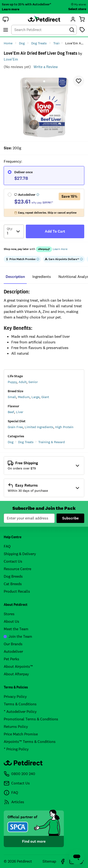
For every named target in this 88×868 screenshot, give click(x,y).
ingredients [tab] (42, 277)
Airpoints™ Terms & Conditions (30, 742)
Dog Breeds (13, 576)
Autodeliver (13, 651)
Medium (24, 397)
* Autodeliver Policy (20, 712)
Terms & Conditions (20, 704)
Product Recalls (17, 591)
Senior (33, 382)
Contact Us (13, 561)
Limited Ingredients (39, 427)
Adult (23, 382)
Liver (20, 412)
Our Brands (13, 644)
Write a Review (46, 67)
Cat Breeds (13, 584)
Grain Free (15, 427)
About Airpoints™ (18, 666)
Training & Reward (52, 442)
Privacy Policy (15, 697)
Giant (45, 397)
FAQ (7, 546)
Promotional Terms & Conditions (31, 719)
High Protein (64, 427)
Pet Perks (11, 659)
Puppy (12, 382)
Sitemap (49, 861)
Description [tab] (15, 277)
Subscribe (70, 518)
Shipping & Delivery (20, 554)
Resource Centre (17, 569)
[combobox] (44, 30)
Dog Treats (26, 442)
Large (35, 397)
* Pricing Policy (16, 749)
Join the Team (18, 636)
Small (12, 397)
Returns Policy (16, 727)
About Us (11, 621)
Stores (9, 614)
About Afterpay (16, 674)
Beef (11, 412)
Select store (77, 9)
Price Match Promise (21, 734)
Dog (11, 442)
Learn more (11, 9)
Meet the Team (16, 629)
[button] (6, 19)
